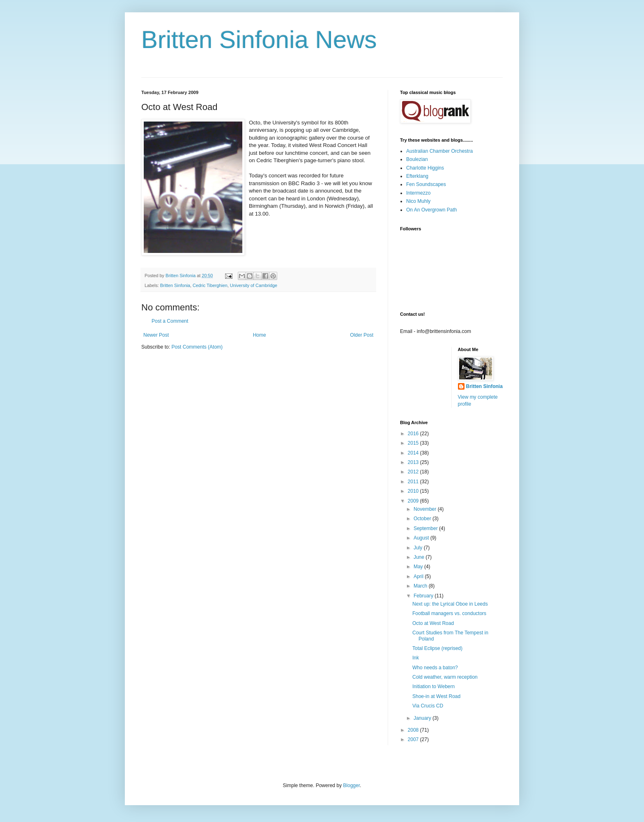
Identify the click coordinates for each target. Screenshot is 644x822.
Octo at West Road (433, 623)
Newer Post (156, 335)
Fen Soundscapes (426, 184)
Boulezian (417, 159)
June (420, 557)
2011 (414, 482)
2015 (414, 443)
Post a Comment (170, 321)
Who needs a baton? (435, 668)
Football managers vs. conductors (449, 613)
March (421, 586)
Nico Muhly (418, 201)
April (419, 576)
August (422, 538)
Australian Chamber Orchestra (439, 151)
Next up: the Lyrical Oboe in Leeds (450, 604)
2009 (414, 501)
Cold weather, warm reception (445, 677)
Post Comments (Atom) (197, 347)
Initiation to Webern (434, 687)
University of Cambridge (254, 285)
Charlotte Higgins (425, 168)
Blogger (351, 785)
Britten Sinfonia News (259, 40)
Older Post (362, 335)
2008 (414, 730)
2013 (414, 462)
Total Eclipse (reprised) (437, 648)
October (423, 519)
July (419, 548)
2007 (414, 739)
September (426, 528)
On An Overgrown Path (431, 210)
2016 (414, 434)
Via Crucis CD (428, 706)
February (424, 596)
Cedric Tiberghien (210, 285)
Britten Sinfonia (175, 285)
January (423, 718)
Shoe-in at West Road (436, 696)
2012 (414, 472)
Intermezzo (418, 193)
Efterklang (417, 176)
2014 (414, 453)
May (419, 567)
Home (260, 335)
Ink (416, 658)
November (426, 509)
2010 (414, 491)
